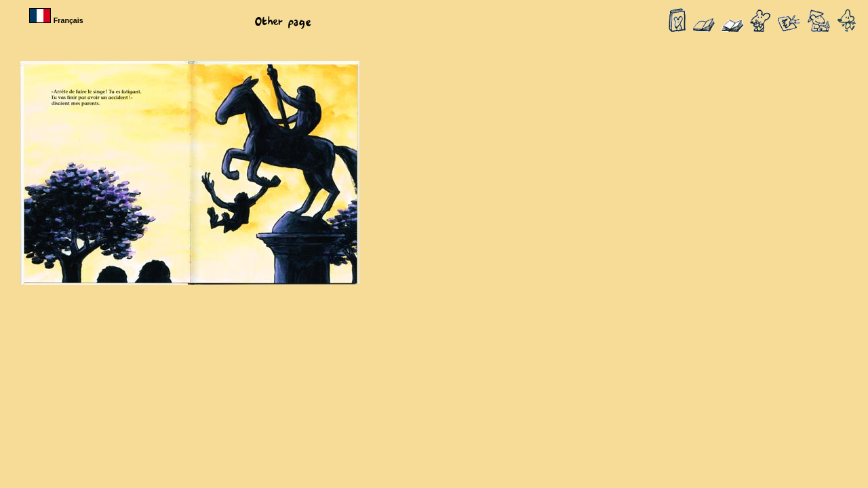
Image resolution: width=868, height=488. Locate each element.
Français (58, 20)
